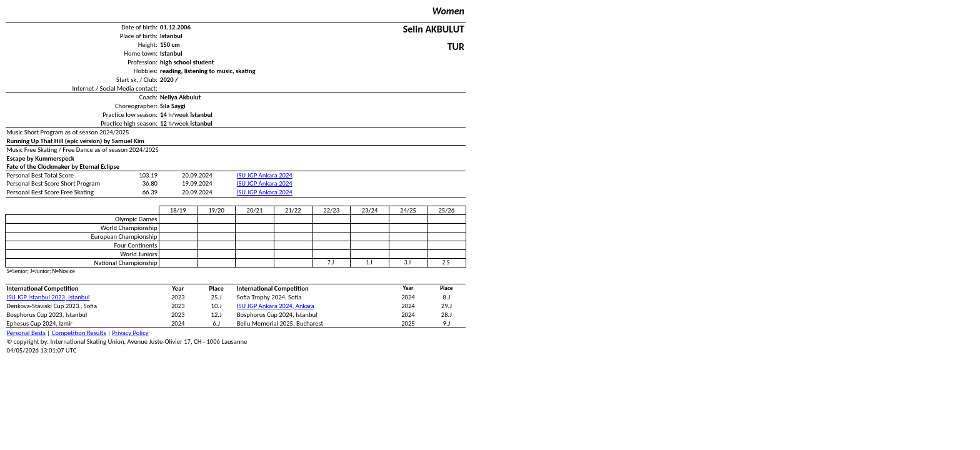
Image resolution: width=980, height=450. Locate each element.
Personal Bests (26, 333)
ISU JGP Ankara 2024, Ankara (276, 306)
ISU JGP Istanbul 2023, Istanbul (48, 297)
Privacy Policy (130, 333)
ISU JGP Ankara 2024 (265, 175)
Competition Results (79, 333)
